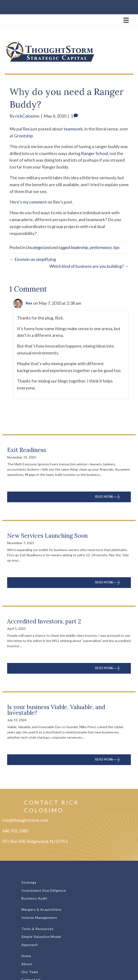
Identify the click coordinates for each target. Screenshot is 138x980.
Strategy (29, 882)
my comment (35, 202)
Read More (113, 496)
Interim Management (39, 918)
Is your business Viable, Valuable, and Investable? (56, 710)
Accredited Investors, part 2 (44, 621)
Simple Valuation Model (41, 937)
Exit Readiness (27, 450)
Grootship (23, 136)
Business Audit (34, 898)
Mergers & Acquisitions (42, 909)
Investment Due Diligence (44, 890)
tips (116, 247)
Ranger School (95, 153)
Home (26, 956)
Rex (26, 129)
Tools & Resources (38, 929)
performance (101, 247)
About (27, 964)
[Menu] (69, 20)
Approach (30, 945)
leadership (79, 247)
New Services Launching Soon (47, 536)
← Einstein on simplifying (33, 259)
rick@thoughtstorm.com (25, 820)
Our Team (30, 972)
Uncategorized (38, 247)
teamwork (73, 129)
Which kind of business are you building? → (89, 266)
